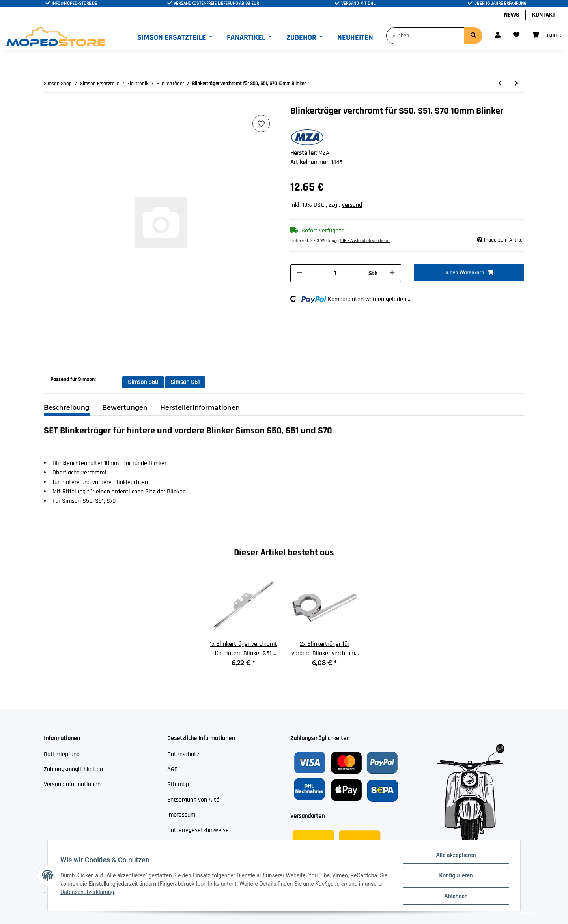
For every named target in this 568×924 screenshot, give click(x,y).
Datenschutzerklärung (87, 892)
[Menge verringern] (299, 273)
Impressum (181, 815)
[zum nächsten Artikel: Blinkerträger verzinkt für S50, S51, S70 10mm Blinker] (516, 84)
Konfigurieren (456, 875)
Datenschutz (183, 754)
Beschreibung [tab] (67, 408)
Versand (352, 205)
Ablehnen (456, 896)
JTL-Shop (528, 914)
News (512, 15)
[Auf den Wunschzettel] (261, 124)
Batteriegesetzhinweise (198, 830)
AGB (173, 769)
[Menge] (335, 273)
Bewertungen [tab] (125, 408)
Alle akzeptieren (456, 855)
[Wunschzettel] (516, 36)
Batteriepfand (62, 754)
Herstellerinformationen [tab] (200, 408)
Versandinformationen (72, 784)
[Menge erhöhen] (392, 273)
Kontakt (544, 15)
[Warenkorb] (547, 36)
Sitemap (178, 784)
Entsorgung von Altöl (194, 800)
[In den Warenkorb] (469, 273)
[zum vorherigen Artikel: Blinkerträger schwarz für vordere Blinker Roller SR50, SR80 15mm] (500, 84)
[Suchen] (425, 36)
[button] (498, 36)
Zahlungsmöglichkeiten (73, 769)
